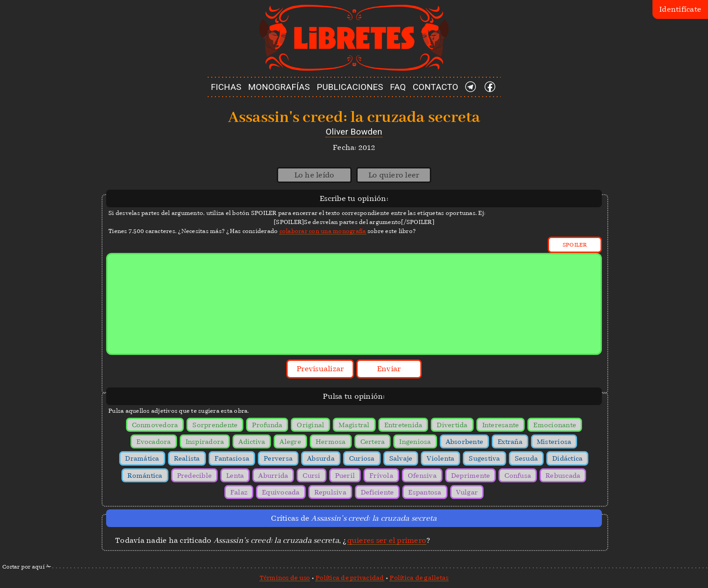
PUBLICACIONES (350, 87)
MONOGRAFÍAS (279, 87)
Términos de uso (285, 578)
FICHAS (226, 87)
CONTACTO (436, 87)
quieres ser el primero (387, 540)
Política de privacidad (350, 578)
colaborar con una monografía (323, 231)
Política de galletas (419, 578)
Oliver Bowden (354, 132)
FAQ (398, 87)
